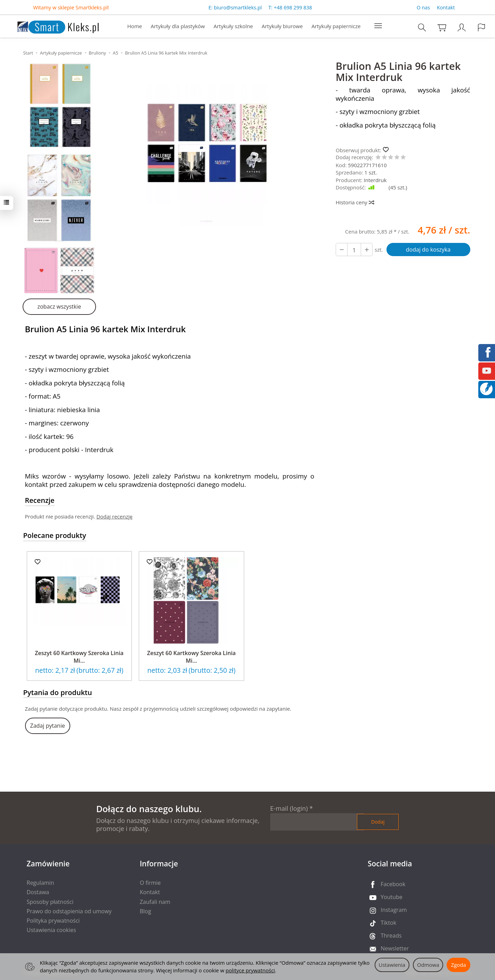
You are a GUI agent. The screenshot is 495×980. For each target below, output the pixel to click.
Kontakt (446, 7)
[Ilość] (354, 250)
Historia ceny (355, 202)
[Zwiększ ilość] (342, 250)
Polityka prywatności (53, 921)
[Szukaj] (422, 28)
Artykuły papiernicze (336, 26)
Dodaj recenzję (114, 516)
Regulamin (41, 883)
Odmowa (428, 965)
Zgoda (458, 965)
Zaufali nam (155, 902)
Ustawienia (392, 965)
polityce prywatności (250, 970)
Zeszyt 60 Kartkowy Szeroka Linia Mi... (79, 657)
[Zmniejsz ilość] (367, 250)
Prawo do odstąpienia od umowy (69, 911)
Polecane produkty (55, 535)
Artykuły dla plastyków (178, 26)
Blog (146, 911)
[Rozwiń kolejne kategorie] (378, 26)
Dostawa (38, 892)
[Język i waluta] (481, 28)
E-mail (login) (289, 808)
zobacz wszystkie (59, 307)
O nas (423, 7)
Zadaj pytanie (48, 726)
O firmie (150, 883)
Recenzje (40, 500)
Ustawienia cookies (51, 930)
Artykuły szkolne (233, 26)
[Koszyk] (442, 28)
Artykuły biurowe (282, 26)
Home (135, 26)
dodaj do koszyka (428, 250)
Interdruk (375, 180)
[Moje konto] (462, 28)
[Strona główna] (51, 26)
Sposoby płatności (50, 902)
